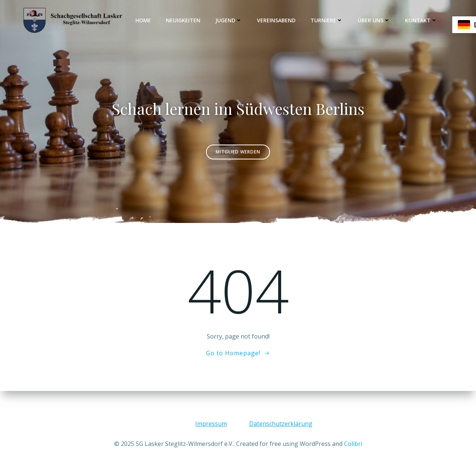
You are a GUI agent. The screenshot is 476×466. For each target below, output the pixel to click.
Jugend (229, 20)
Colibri (353, 444)
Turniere (327, 20)
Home (143, 20)
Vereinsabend (276, 20)
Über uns (374, 20)
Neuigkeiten (183, 20)
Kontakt (421, 20)
